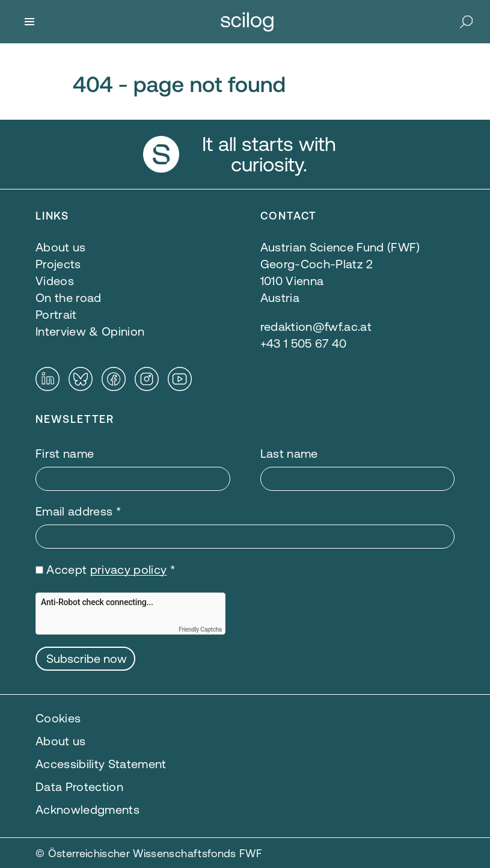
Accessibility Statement (101, 764)
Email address (78, 511)
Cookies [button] (58, 718)
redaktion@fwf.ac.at (316, 326)
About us (61, 741)
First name (65, 453)
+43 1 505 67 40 (304, 343)
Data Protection (79, 786)
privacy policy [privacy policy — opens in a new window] (129, 569)
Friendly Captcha (200, 629)
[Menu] (29, 22)
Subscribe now (87, 658)
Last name (289, 453)
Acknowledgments (87, 809)
